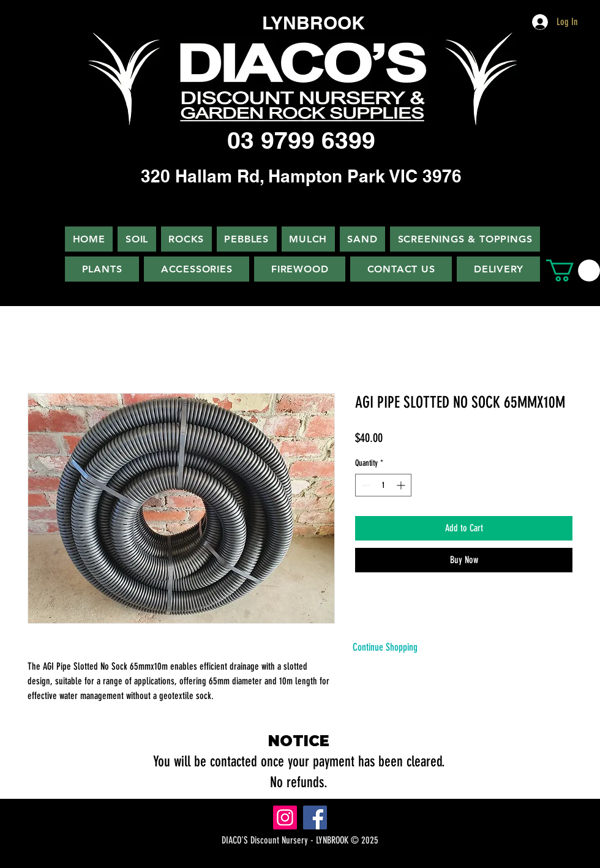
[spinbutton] (383, 485)
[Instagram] (285, 817)
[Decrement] (365, 485)
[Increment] (402, 485)
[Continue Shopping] (385, 647)
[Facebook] (315, 817)
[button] (573, 271)
